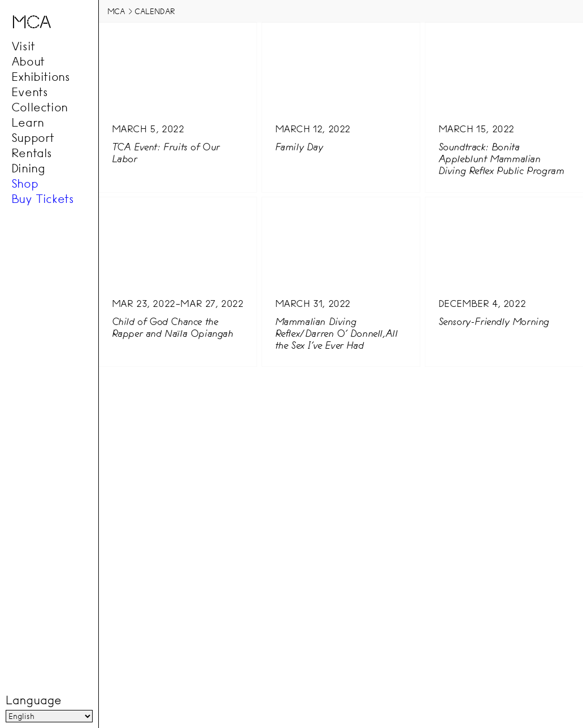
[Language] (49, 716)
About (28, 62)
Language (33, 700)
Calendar (155, 11)
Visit (23, 46)
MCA (116, 11)
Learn (28, 123)
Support (33, 138)
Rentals (32, 153)
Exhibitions (41, 77)
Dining (28, 168)
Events (30, 92)
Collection (40, 107)
